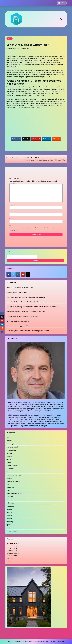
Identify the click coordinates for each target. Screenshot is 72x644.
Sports (9, 525)
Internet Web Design (14, 482)
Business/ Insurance (13, 444)
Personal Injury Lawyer (14, 494)
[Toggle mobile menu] (61, 3)
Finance (9, 457)
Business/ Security (13, 447)
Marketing (10, 488)
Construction (11, 450)
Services (9, 519)
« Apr (8, 562)
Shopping (10, 522)
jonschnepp (26, 49)
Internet (9, 478)
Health (9, 463)
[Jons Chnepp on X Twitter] (13, 275)
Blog (10, 39)
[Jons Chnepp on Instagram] (18, 275)
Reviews (9, 510)
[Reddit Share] (56, 139)
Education (10, 454)
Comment (14, 184)
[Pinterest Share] (36, 139)
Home (9, 472)
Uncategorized (12, 531)
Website (12, 219)
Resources (10, 506)
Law (8, 485)
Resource (14, 67)
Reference (10, 503)
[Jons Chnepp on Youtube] (23, 275)
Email (12, 212)
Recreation (10, 500)
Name (12, 205)
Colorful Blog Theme (43, 642)
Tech (8, 528)
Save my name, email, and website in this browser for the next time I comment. (33, 229)
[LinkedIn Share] (47, 139)
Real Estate (10, 497)
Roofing (9, 513)
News (8, 491)
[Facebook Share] (16, 139)
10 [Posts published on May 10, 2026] (18, 549)
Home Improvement (14, 475)
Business (9, 441)
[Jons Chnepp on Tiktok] (28, 275)
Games (9, 460)
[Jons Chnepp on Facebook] (9, 275)
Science (9, 516)
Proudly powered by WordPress (17, 642)
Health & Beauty (12, 466)
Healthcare (10, 469)
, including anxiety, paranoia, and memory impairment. (25, 96)
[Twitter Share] (26, 139)
